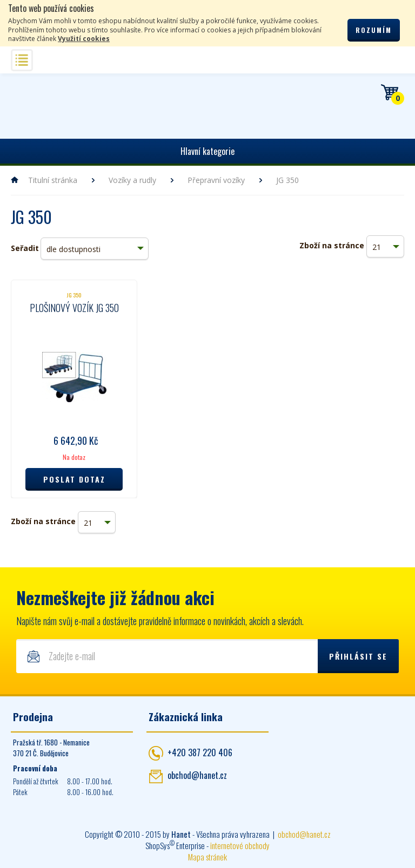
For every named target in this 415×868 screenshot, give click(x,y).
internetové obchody (240, 845)
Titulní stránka (53, 180)
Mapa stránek (207, 857)
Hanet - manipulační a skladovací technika (43, 104)
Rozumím (374, 30)
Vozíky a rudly (132, 180)
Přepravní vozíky (216, 180)
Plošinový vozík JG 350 (74, 308)
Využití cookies (84, 39)
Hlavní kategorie (207, 151)
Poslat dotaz (74, 479)
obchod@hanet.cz (197, 775)
